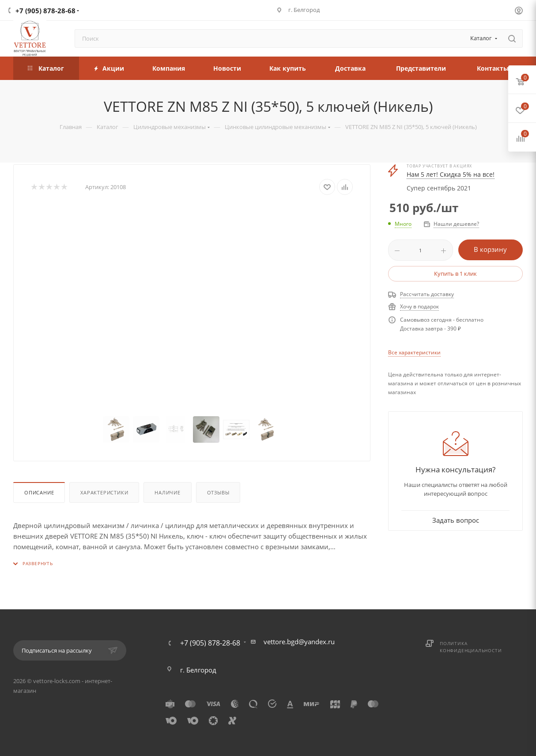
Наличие (168, 492)
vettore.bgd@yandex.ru (299, 642)
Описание (39, 492)
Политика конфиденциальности (471, 647)
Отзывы (218, 492)
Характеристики (104, 492)
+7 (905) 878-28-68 (45, 11)
